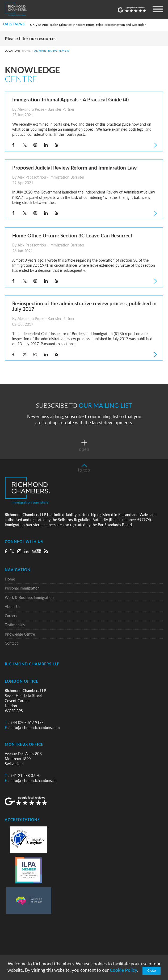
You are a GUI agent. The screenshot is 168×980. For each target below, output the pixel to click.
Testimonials (15, 625)
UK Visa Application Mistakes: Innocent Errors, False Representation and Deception (88, 25)
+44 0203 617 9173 (24, 722)
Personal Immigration (22, 588)
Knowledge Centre (20, 634)
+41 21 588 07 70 (23, 775)
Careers (11, 616)
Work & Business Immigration (29, 597)
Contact (11, 643)
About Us (12, 606)
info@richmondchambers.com (32, 728)
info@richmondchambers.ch (31, 781)
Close (152, 971)
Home (26, 51)
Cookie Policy (123, 970)
